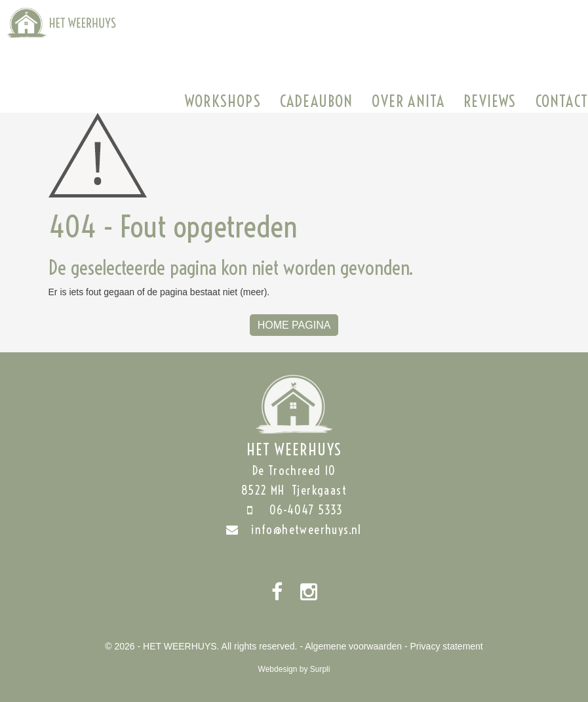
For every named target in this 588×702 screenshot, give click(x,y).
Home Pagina (294, 325)
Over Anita (408, 101)
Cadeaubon (317, 101)
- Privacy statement (444, 646)
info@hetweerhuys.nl (294, 530)
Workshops (223, 101)
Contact (562, 101)
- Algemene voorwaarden (351, 646)
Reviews (490, 101)
